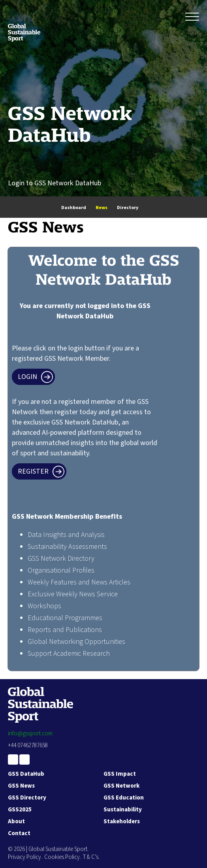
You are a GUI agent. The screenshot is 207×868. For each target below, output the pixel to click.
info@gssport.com (30, 734)
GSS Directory (27, 798)
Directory (128, 208)
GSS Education (124, 798)
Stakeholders (122, 821)
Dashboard (74, 208)
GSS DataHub (26, 774)
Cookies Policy (62, 857)
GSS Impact (120, 774)
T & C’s (91, 857)
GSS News (21, 786)
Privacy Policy (24, 857)
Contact (19, 833)
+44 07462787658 (28, 745)
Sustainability (123, 810)
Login (27, 377)
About (16, 821)
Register (33, 471)
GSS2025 (20, 810)
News (102, 208)
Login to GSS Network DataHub (55, 183)
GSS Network (121, 786)
